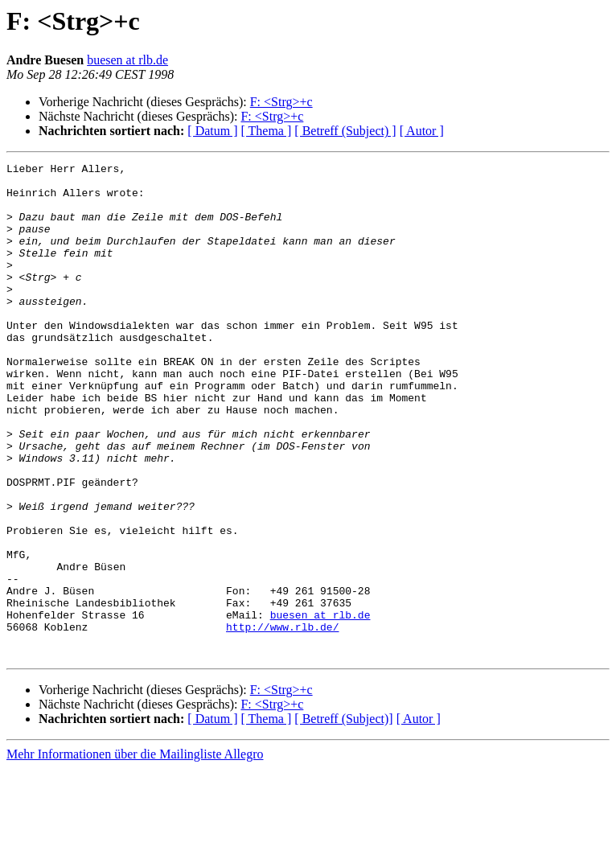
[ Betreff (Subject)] (343, 818)
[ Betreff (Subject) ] (345, 131)
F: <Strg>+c (281, 102)
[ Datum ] (212, 131)
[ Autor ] (422, 131)
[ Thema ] (267, 131)
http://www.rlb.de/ (282, 721)
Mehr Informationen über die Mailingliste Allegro (135, 853)
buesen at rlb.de (127, 60)
